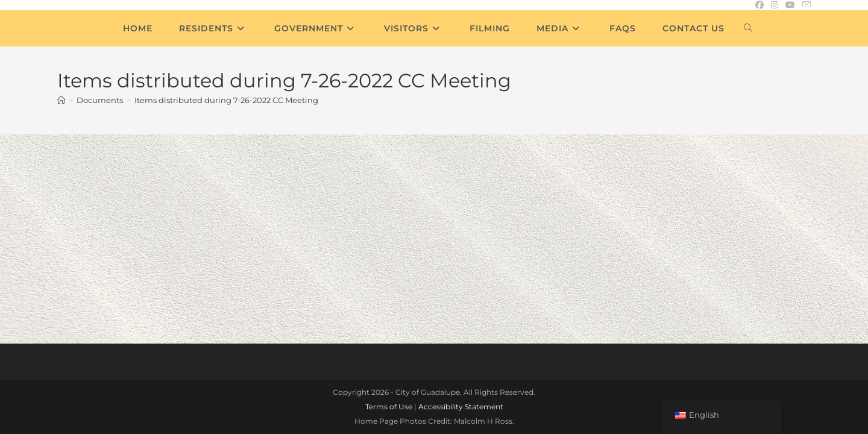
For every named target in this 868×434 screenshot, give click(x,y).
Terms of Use (389, 291)
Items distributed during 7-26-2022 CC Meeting (226, 100)
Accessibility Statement (461, 291)
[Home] (61, 100)
